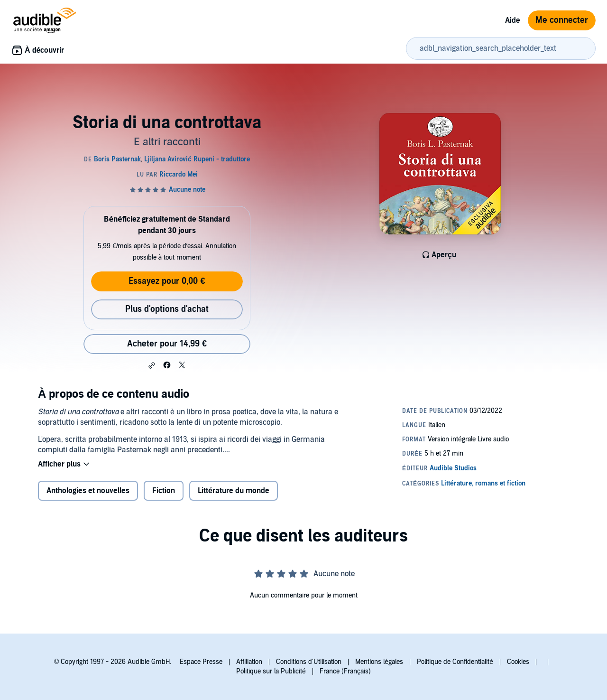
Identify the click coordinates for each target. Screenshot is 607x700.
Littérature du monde (234, 491)
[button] (152, 365)
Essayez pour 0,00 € (167, 281)
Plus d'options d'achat (167, 309)
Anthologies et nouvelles (88, 491)
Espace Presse (201, 662)
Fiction (164, 491)
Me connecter (562, 20)
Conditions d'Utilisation (309, 662)
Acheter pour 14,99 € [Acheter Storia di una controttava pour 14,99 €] (167, 344)
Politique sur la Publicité (271, 671)
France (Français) (345, 671)
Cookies (518, 662)
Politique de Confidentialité (455, 662)
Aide (513, 20)
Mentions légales (379, 662)
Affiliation (249, 662)
